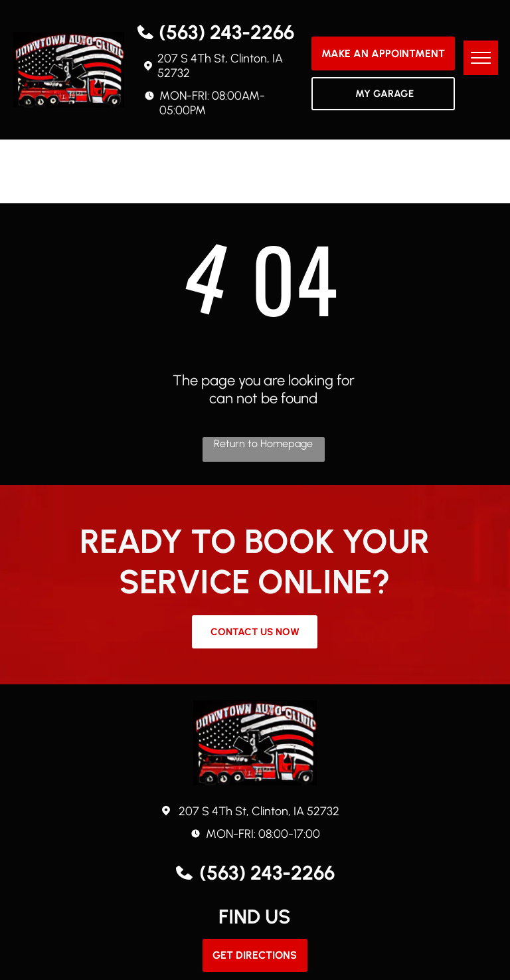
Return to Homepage (263, 443)
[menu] (481, 58)
